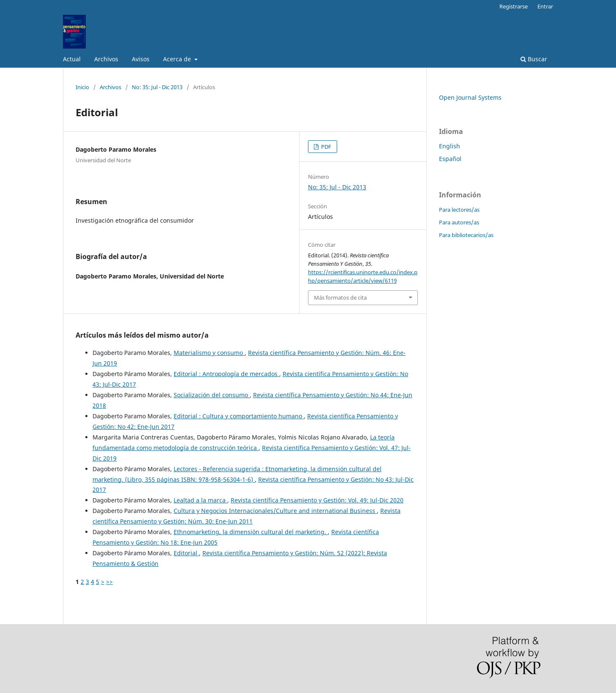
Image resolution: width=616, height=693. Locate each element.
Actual (72, 59)
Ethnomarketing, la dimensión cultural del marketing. (251, 532)
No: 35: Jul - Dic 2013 (157, 87)
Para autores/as (459, 222)
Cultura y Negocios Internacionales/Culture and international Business (275, 511)
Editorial (186, 553)
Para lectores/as (459, 210)
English (450, 146)
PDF (326, 147)
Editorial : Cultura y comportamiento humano (239, 416)
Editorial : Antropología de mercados (226, 374)
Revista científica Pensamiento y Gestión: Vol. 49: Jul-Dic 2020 (317, 500)
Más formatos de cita (340, 297)
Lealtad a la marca (200, 500)
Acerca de (178, 59)
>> (109, 582)
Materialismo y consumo (209, 353)
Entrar (545, 6)
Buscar (534, 59)
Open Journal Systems (470, 97)
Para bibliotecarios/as (466, 235)
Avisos (141, 59)
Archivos (106, 59)
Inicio (82, 87)
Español (450, 159)
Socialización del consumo (212, 395)
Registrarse (514, 6)
